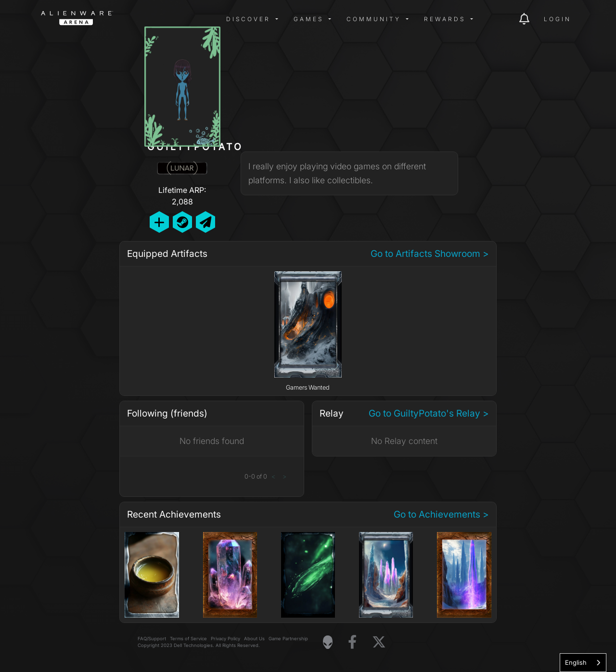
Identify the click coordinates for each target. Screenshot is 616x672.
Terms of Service (188, 639)
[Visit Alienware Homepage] (328, 642)
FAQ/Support (152, 639)
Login (558, 19)
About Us (254, 639)
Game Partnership (288, 639)
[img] (195, 19)
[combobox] (583, 663)
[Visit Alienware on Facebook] (352, 642)
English (576, 662)
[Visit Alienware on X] (379, 642)
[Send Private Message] (205, 222)
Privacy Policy (225, 639)
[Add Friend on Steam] (182, 222)
